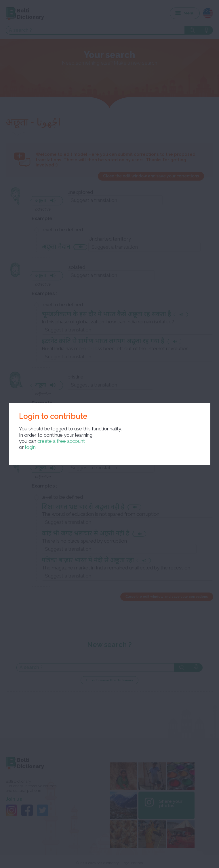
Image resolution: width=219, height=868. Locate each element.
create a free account (61, 441)
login (30, 447)
